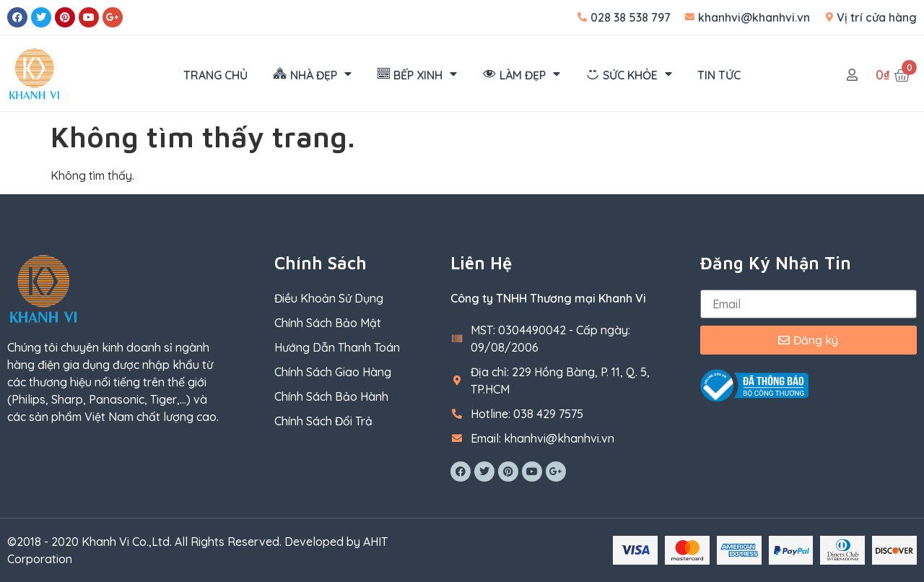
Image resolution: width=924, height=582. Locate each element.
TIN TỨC (719, 75)
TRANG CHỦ (215, 75)
